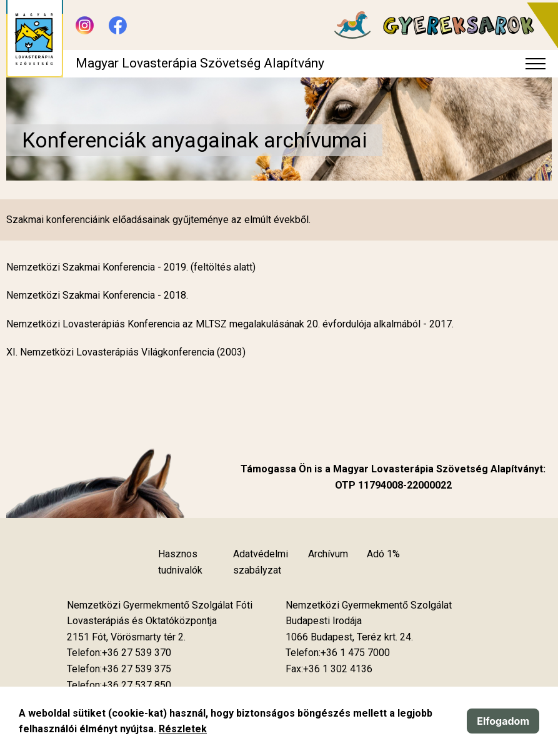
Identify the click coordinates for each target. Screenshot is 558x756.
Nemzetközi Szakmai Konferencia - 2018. (97, 295)
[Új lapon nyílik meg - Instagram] (85, 25)
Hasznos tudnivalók (180, 562)
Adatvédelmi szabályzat (261, 562)
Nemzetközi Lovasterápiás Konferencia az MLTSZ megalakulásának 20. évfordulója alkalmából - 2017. (230, 324)
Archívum (328, 554)
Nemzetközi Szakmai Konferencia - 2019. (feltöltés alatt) (131, 267)
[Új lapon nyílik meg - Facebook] (118, 25)
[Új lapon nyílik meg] (126, 637)
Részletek (183, 729)
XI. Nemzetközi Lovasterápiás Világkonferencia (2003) (126, 352)
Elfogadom (503, 721)
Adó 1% (383, 554)
